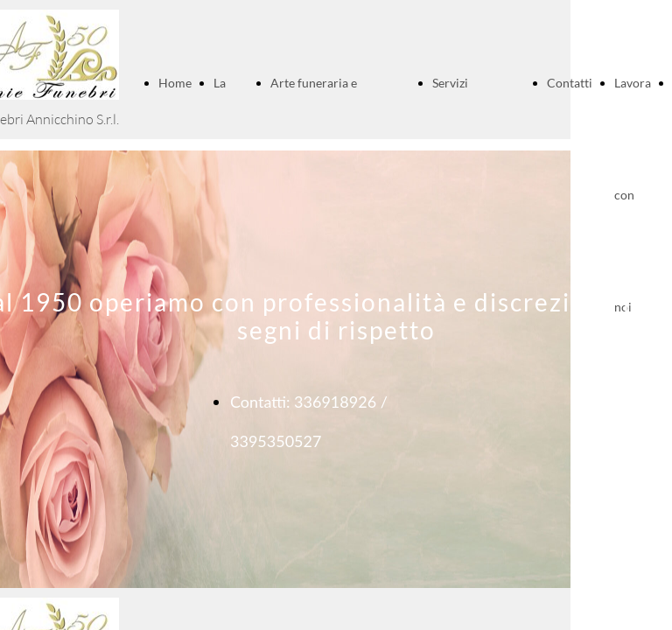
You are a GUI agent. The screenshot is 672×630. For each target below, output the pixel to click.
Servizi (450, 83)
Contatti (570, 83)
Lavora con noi (633, 195)
